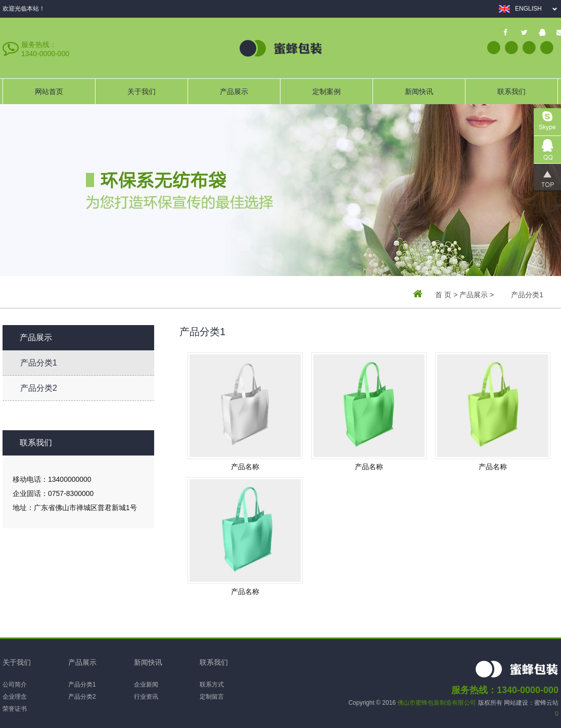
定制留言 (212, 697)
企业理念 (15, 697)
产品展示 (234, 92)
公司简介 (15, 685)
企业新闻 (146, 685)
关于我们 (142, 92)
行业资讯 (146, 697)
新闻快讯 (419, 92)
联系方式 (212, 685)
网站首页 (49, 92)
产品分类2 (39, 388)
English (528, 9)
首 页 (443, 295)
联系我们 (511, 92)
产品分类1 (39, 363)
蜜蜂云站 (546, 703)
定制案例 (326, 92)
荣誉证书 (15, 709)
